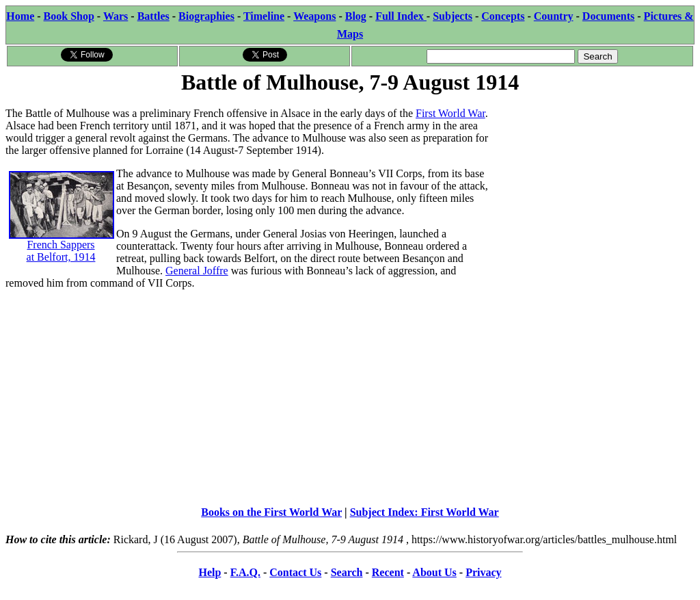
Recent (388, 572)
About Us (434, 572)
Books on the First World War (271, 512)
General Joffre (197, 271)
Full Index (401, 16)
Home (20, 16)
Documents (608, 16)
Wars (116, 16)
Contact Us (295, 572)
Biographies (206, 16)
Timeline (264, 16)
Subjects (453, 16)
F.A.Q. (245, 572)
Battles (153, 16)
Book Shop (69, 16)
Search (347, 572)
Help (210, 572)
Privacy (483, 572)
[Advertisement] (592, 183)
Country (554, 16)
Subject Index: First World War (425, 512)
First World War (450, 113)
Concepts (503, 16)
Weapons (314, 16)
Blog (356, 16)
